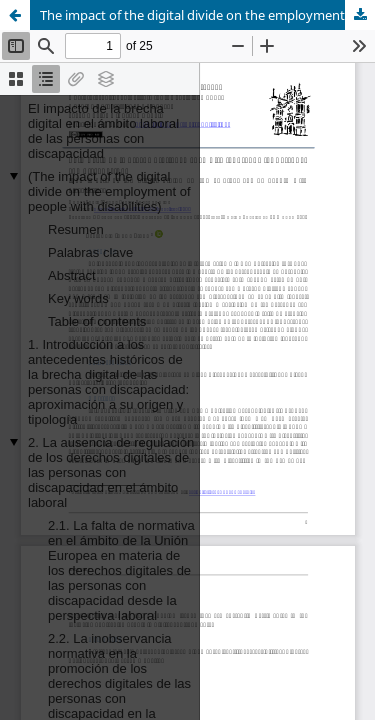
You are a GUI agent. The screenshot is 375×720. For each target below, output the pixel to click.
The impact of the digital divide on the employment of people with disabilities (207, 15)
